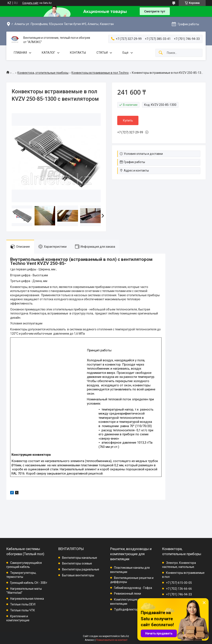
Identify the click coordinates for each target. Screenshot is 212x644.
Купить (128, 120)
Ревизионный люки (128, 594)
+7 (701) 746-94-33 (179, 594)
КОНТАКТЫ (78, 53)
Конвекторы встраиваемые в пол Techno (100, 73)
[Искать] (161, 53)
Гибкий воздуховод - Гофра (133, 588)
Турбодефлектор (126, 609)
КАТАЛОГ (48, 53)
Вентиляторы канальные (80, 558)
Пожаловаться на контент (112, 640)
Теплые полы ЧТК (23, 610)
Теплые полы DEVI (23, 604)
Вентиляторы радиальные (81, 569)
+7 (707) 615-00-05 (179, 583)
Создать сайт (30, 3)
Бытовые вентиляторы (78, 575)
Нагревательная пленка (27, 599)
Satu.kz (125, 636)
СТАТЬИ (102, 53)
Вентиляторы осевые (77, 563)
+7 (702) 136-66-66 (179, 589)
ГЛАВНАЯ (20, 53)
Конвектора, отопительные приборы (43, 73)
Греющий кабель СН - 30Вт (29, 583)
